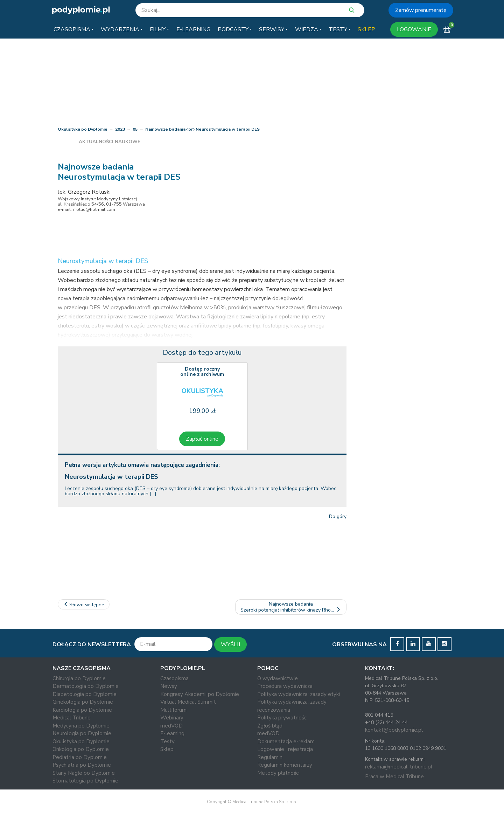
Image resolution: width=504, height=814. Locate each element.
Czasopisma (174, 678)
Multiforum (173, 710)
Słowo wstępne (84, 605)
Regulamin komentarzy (285, 765)
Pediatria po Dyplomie (80, 757)
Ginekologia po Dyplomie (83, 702)
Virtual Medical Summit (188, 702)
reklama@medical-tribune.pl (399, 767)
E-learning (172, 733)
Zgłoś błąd (270, 726)
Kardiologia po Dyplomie (82, 710)
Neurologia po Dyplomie (82, 733)
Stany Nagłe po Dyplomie (84, 773)
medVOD (171, 726)
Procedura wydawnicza (285, 686)
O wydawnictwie (278, 678)
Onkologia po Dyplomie (81, 749)
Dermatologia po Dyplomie (86, 686)
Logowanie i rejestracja (285, 749)
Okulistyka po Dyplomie (83, 129)
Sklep (167, 749)
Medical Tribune (72, 718)
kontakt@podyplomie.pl (394, 730)
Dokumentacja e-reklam (286, 741)
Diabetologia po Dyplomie (85, 694)
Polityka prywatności (282, 718)
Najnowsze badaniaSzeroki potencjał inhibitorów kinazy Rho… (291, 607)
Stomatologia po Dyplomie (85, 781)
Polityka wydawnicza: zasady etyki (299, 694)
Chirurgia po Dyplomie (79, 678)
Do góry (338, 516)
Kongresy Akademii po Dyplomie (200, 694)
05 (135, 129)
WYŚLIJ (230, 644)
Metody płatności (278, 773)
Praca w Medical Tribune (394, 777)
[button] (73, 29)
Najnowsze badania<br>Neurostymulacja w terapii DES (202, 129)
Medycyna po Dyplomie (81, 726)
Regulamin (270, 757)
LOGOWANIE (414, 29)
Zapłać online (202, 439)
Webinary (172, 718)
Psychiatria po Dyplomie (82, 765)
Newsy (169, 686)
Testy (167, 741)
